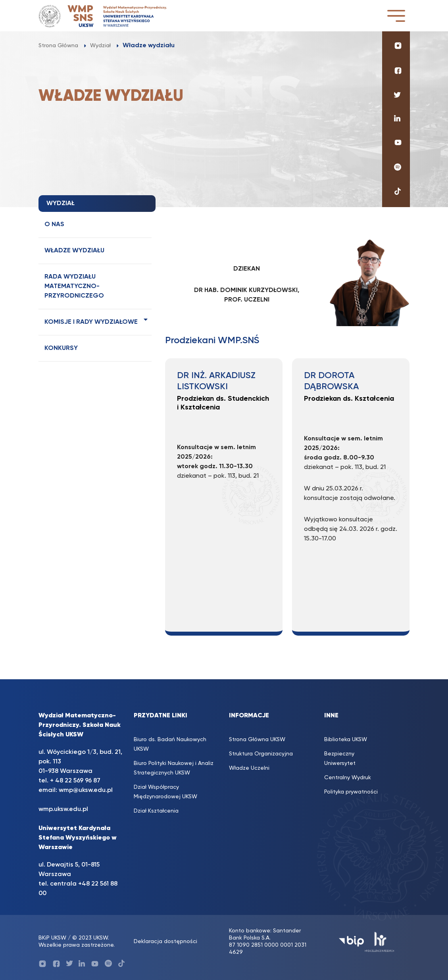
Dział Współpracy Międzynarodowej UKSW (165, 792)
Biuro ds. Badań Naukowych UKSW (170, 744)
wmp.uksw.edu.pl (63, 809)
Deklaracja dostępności (165, 942)
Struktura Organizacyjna (261, 754)
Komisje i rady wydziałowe (91, 322)
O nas (54, 225)
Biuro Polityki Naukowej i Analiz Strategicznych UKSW (174, 768)
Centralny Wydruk (348, 778)
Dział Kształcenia (156, 811)
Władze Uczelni (249, 768)
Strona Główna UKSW (257, 740)
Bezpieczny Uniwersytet (340, 759)
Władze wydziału (74, 251)
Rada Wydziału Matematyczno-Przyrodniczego (74, 286)
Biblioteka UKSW (346, 740)
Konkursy (61, 348)
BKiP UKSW (52, 938)
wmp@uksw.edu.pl (86, 790)
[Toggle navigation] (396, 16)
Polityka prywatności (351, 792)
